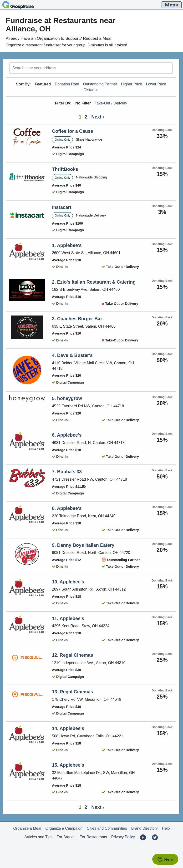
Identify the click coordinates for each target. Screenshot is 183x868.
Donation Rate (67, 84)
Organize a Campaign (64, 828)
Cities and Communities (107, 828)
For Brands (66, 837)
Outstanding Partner (100, 84)
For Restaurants (93, 837)
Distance (91, 90)
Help (166, 828)
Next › (98, 117)
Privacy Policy (123, 837)
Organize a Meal (27, 828)
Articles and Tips (38, 837)
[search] (91, 68)
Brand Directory (145, 828)
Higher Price (132, 84)
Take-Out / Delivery (111, 103)
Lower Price (156, 84)
